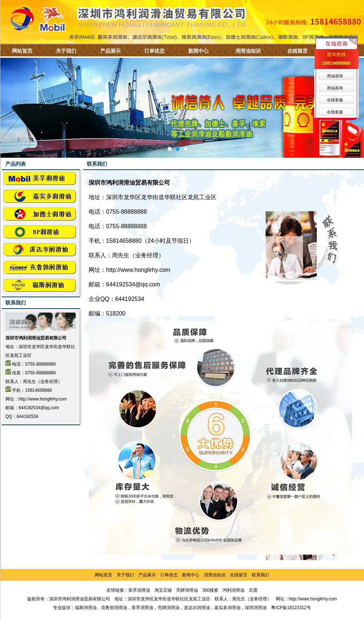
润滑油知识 (248, 51)
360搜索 (210, 590)
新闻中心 (198, 51)
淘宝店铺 (163, 590)
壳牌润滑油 (187, 590)
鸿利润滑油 (234, 590)
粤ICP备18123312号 (291, 608)
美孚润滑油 (139, 590)
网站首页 (22, 51)
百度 (253, 590)
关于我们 (66, 51)
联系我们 (260, 575)
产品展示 (110, 51)
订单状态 (154, 51)
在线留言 (298, 51)
